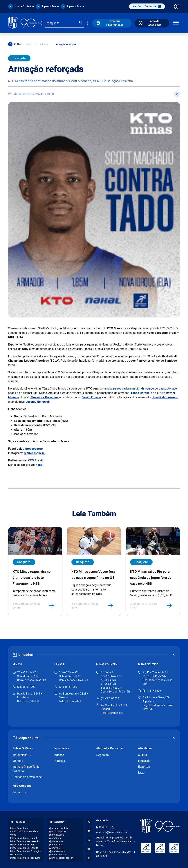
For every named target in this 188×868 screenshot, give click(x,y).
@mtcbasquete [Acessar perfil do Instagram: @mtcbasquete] (57, 850)
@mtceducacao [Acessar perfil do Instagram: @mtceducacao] (57, 854)
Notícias (44, 43)
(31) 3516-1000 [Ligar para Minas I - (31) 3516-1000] (26, 686)
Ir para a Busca (76, 6)
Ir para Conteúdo (24, 6)
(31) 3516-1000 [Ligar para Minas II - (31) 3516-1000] (68, 686)
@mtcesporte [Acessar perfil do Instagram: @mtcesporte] (56, 840)
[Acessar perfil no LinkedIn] (89, 830)
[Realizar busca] (81, 22)
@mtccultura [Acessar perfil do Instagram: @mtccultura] (56, 844)
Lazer (142, 771)
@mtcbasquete (34, 452)
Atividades (145, 747)
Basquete (19, 57)
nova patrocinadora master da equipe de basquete (139, 388)
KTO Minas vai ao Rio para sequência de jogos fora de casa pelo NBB (151, 576)
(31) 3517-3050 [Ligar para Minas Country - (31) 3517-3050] (110, 697)
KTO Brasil (35, 459)
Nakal (39, 464)
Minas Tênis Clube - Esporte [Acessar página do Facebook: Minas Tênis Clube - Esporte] (24, 847)
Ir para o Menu (50, 6)
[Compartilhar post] (177, 93)
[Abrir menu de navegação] (176, 23)
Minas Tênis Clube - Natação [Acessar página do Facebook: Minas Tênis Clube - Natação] (25, 840)
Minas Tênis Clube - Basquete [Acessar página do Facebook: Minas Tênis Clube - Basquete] (25, 857)
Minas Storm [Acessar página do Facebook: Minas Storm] (17, 854)
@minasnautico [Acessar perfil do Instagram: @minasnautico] (57, 830)
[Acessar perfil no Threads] (89, 839)
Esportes (144, 766)
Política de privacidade (27, 776)
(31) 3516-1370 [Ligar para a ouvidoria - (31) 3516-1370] (105, 826)
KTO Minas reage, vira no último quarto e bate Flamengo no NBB (32, 576)
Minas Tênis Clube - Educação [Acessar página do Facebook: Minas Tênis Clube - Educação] (26, 850)
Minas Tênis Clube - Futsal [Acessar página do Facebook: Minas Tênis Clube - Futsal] (23, 837)
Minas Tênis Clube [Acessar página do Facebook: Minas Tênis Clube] (20, 827)
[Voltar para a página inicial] (160, 825)
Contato (17, 791)
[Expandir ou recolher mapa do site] (94, 737)
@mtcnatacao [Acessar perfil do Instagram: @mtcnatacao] (57, 834)
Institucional (20, 754)
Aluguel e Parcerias (110, 747)
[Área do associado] (152, 23)
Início (29, 43)
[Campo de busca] (61, 23)
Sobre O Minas (23, 747)
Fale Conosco (22, 785)
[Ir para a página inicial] (25, 22)
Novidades (62, 747)
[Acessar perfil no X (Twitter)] (89, 821)
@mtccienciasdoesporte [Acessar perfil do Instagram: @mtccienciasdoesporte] (62, 857)
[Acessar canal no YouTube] (89, 848)
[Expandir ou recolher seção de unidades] (94, 654)
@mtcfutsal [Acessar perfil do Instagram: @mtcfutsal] (55, 837)
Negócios (102, 754)
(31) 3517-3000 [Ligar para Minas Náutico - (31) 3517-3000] (152, 690)
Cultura (142, 754)
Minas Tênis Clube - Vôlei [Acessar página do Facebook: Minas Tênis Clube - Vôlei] (23, 844)
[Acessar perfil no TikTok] (89, 857)
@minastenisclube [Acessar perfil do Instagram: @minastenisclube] (59, 827)
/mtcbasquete (33, 448)
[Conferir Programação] (112, 23)
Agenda (59, 754)
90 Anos (18, 760)
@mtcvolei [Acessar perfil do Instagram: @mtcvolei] (55, 847)
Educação (144, 760)
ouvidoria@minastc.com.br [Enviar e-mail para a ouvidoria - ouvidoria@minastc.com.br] (112, 831)
